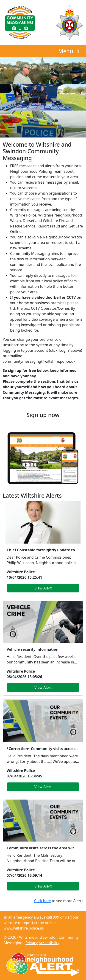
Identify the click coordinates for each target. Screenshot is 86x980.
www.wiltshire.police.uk (24, 928)
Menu (70, 51)
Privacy (32, 943)
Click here (43, 901)
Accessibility (49, 943)
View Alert (43, 588)
